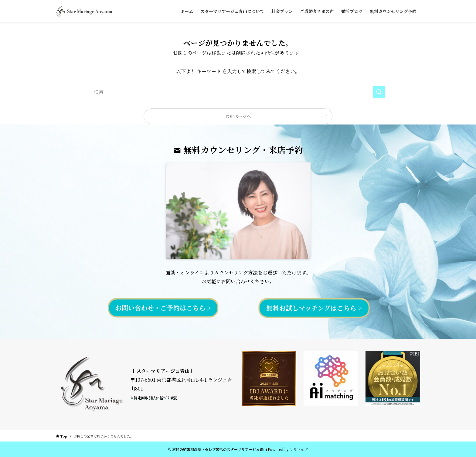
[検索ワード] (238, 92)
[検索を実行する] (379, 92)
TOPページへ (238, 116)
